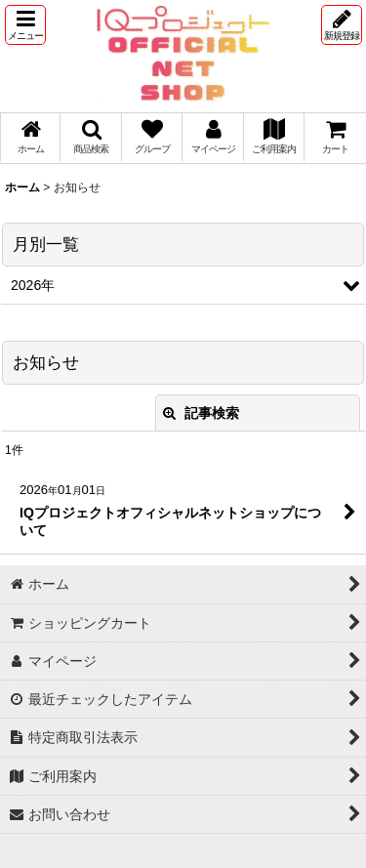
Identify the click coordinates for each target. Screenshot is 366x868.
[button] (25, 25)
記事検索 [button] (201, 413)
